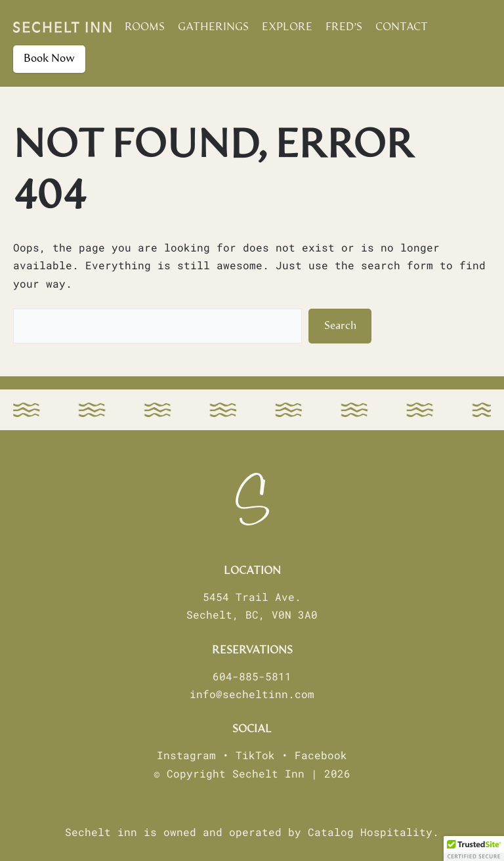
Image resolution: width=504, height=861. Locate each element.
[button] (474, 849)
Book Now (49, 58)
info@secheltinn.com (252, 694)
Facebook (321, 755)
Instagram (186, 755)
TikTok (255, 755)
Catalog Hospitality (370, 832)
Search (340, 326)
